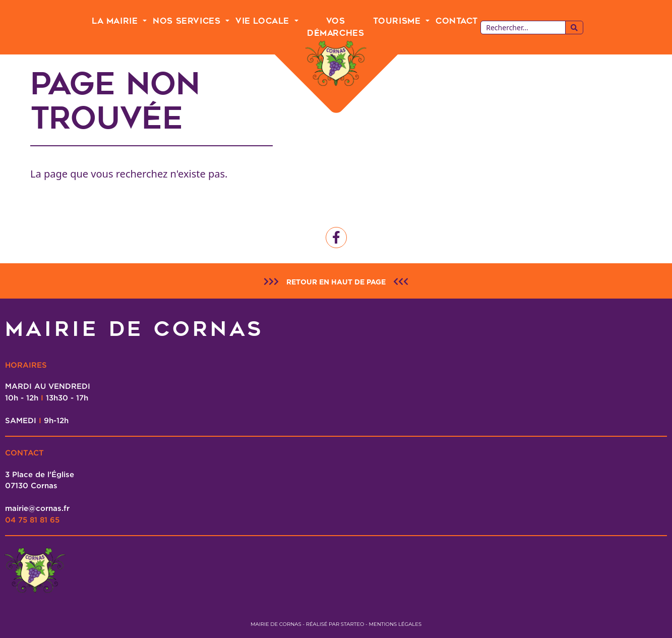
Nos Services (188, 21)
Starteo (353, 624)
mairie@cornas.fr (37, 508)
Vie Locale (264, 21)
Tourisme (398, 21)
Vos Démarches (335, 27)
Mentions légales (395, 624)
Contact (456, 21)
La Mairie (116, 21)
